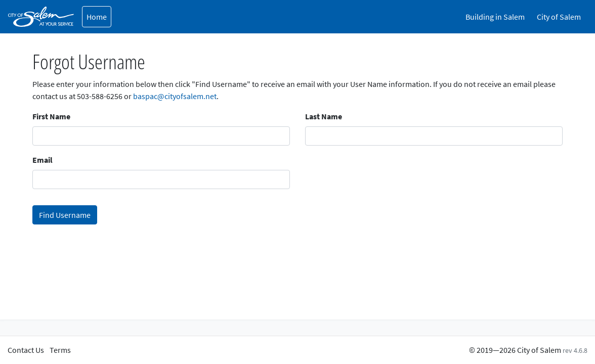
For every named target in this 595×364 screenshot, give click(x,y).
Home (97, 17)
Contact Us (26, 350)
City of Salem (559, 17)
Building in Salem (495, 17)
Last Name (324, 116)
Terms (60, 350)
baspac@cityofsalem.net (175, 96)
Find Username (65, 215)
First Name (51, 116)
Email (42, 160)
